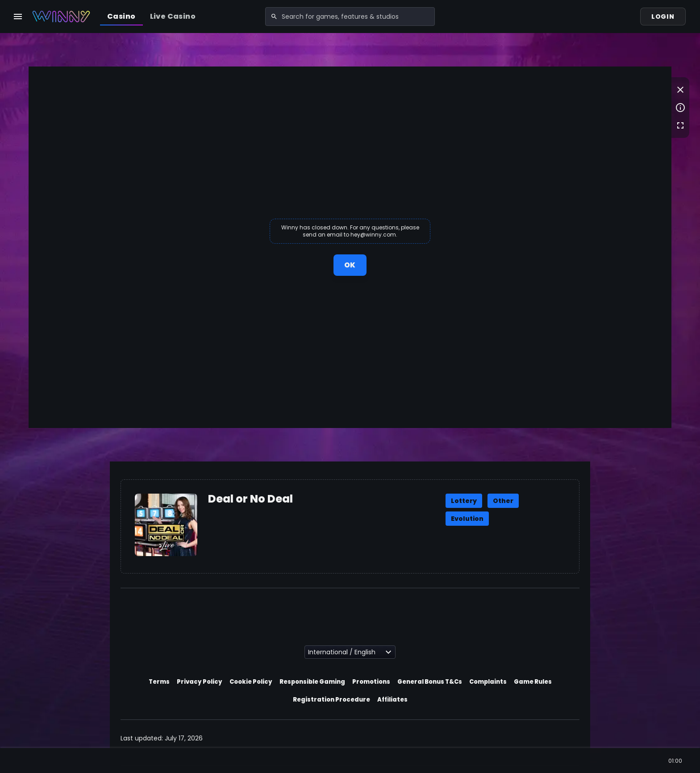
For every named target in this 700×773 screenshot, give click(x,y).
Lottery (464, 501)
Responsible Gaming (312, 682)
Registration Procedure (331, 700)
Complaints (488, 682)
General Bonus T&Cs (430, 682)
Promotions (371, 682)
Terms (159, 682)
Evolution (467, 519)
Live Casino (173, 16)
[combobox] (350, 17)
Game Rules (533, 682)
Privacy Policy (200, 682)
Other (503, 501)
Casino (121, 16)
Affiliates (392, 700)
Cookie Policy (251, 682)
